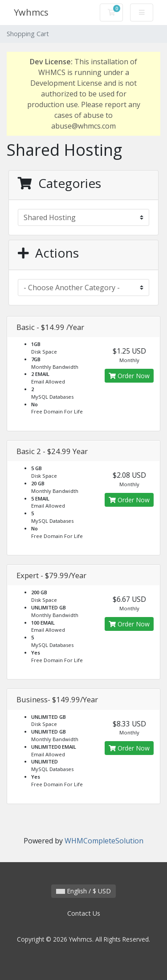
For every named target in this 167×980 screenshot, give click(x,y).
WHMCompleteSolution (104, 841)
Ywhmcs (31, 12)
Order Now (129, 376)
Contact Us (84, 913)
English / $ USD (83, 891)
